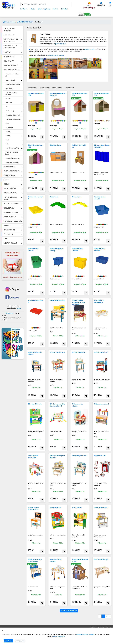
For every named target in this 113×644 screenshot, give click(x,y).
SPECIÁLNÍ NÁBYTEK (11, 193)
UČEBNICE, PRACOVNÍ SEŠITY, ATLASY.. (11, 40)
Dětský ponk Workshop (58, 300)
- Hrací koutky (9, 88)
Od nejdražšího (70, 88)
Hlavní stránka (9, 22)
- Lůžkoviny (8, 103)
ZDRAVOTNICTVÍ (9, 230)
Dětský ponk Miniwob (101, 508)
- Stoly (7, 140)
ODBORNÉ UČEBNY (10, 175)
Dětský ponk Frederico (35, 404)
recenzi (19, 308)
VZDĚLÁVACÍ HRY (10, 57)
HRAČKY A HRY (9, 61)
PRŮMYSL (7, 226)
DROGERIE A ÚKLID (10, 217)
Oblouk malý (54, 197)
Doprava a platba (44, 9)
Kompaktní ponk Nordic (80, 456)
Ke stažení (24, 9)
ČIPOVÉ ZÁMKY (9, 208)
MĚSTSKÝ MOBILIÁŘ (10, 243)
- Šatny (7, 123)
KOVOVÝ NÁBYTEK (10, 188)
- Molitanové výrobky (11, 111)
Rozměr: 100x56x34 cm (56, 173)
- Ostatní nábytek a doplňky (13, 119)
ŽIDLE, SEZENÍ (8, 234)
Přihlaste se (10, 314)
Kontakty (64, 9)
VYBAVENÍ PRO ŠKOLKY (25, 22)
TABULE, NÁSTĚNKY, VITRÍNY (11, 198)
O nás (33, 9)
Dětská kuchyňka (56, 145)
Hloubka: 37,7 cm (76, 279)
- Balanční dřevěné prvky (12, 158)
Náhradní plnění (9, 35)
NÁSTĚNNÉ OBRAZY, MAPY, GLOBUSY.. (11, 47)
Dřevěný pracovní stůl (101, 352)
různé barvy (75, 126)
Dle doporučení (32, 88)
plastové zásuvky (61, 44)
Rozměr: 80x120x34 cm (78, 173)
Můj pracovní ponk (100, 456)
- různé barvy (53, 126)
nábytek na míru (89, 49)
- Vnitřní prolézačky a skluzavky (11, 94)
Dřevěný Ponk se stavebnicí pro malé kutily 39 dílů (78, 302)
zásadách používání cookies (85, 635)
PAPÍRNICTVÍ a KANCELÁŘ (12, 221)
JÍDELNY (7, 184)
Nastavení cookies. (59, 637)
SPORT (6, 239)
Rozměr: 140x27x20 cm (78, 224)
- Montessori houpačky (12, 162)
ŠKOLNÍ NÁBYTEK (10, 167)
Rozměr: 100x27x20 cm (56, 224)
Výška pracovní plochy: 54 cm (102, 587)
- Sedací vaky (9, 127)
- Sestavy (8, 132)
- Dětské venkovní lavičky (12, 84)
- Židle (7, 144)
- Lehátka (8, 99)
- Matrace (8, 107)
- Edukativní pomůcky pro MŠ (12, 75)
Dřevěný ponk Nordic (79, 352)
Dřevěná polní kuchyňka (102, 559)
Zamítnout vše (20, 641)
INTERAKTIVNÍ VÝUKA (11, 204)
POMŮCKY (7, 52)
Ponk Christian (77, 508)
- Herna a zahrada (10, 80)
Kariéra (55, 9)
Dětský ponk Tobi (56, 508)
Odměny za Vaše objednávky (9, 29)
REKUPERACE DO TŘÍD (11, 212)
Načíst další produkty (69, 610)
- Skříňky (7, 136)
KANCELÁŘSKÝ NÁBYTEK (12, 171)
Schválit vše (8, 641)
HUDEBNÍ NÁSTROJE (11, 65)
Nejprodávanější (45, 88)
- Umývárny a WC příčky (12, 148)
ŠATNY (6, 180)
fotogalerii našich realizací (56, 55)
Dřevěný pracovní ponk (57, 352)
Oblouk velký (76, 197)
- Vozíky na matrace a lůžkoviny (11, 153)
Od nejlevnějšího (57, 88)
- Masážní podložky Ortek (12, 115)
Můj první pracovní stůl (101, 404)
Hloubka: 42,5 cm (32, 227)
